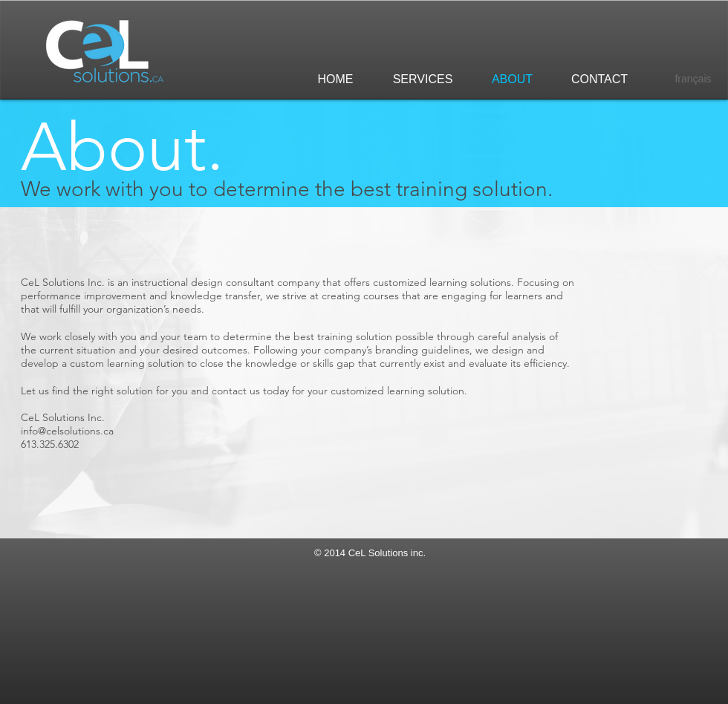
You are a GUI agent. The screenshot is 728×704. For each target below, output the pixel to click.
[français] (693, 79)
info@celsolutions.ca (67, 431)
